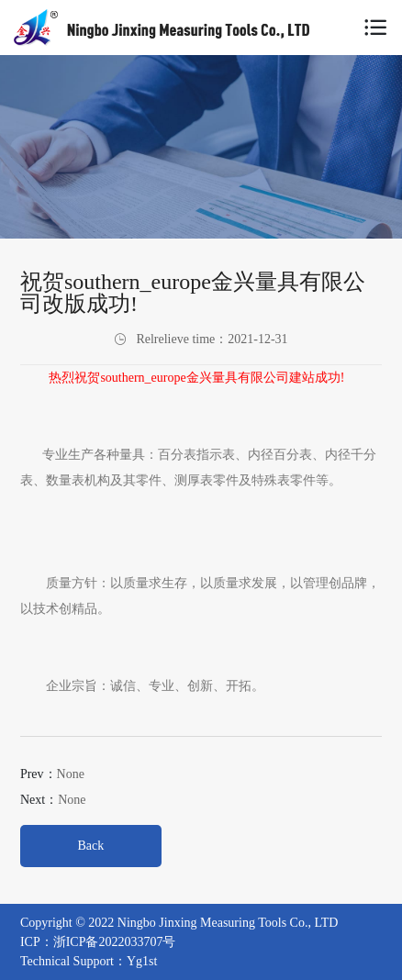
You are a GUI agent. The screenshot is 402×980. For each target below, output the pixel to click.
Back (91, 846)
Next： (53, 800)
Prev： (52, 774)
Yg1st (142, 961)
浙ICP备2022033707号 (115, 942)
